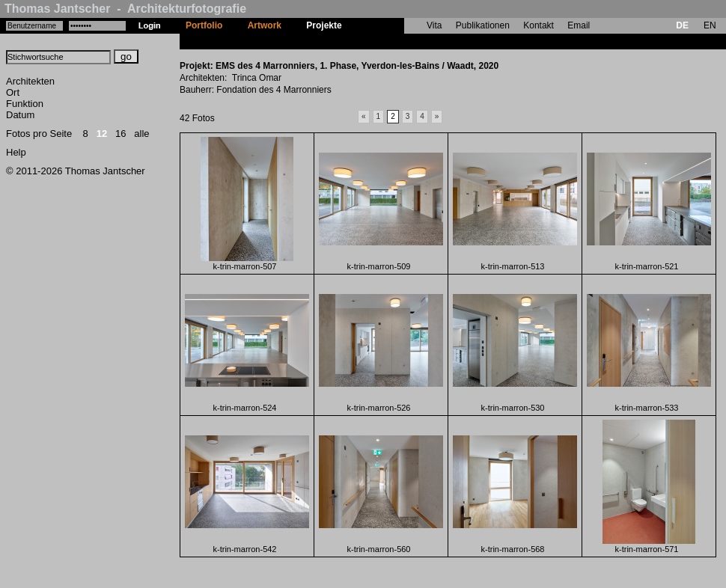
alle (141, 134)
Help (16, 152)
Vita (434, 25)
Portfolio (204, 25)
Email (579, 25)
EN (710, 25)
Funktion (25, 104)
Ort (13, 92)
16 (121, 134)
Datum (20, 115)
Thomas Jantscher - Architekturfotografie (125, 9)
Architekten (30, 81)
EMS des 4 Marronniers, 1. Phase (424, 41)
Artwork (265, 25)
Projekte (324, 25)
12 (102, 134)
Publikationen (483, 25)
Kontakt (539, 25)
